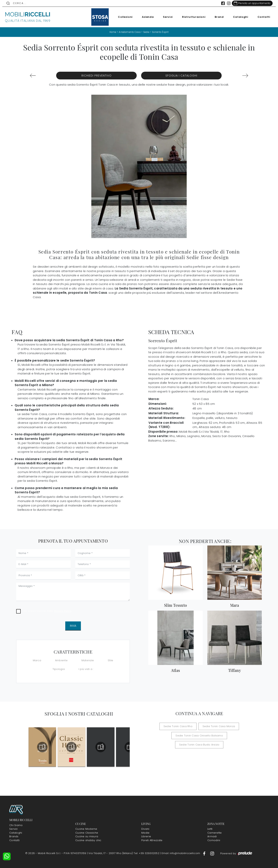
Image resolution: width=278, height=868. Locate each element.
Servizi (166, 17)
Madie (145, 833)
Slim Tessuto (175, 605)
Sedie (147, 32)
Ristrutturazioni (191, 17)
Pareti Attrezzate (152, 840)
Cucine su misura (87, 836)
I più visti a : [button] (86, 669)
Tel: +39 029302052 (147, 853)
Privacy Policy (63, 611)
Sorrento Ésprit (162, 32)
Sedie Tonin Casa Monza (217, 726)
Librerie (146, 836)
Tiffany (235, 670)
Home (111, 32)
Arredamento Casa (129, 32)
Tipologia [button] (59, 669)
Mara (235, 605)
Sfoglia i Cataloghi (181, 76)
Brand (217, 17)
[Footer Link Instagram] (212, 853)
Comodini (214, 840)
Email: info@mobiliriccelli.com (181, 853)
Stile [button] (110, 660)
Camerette (214, 833)
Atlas (175, 670)
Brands (14, 836)
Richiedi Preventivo (97, 76)
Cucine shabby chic (88, 840)
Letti (210, 829)
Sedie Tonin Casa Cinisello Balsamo (176, 735)
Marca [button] (37, 660)
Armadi (212, 836)
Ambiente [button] (61, 660)
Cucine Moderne (86, 829)
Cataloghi (238, 17)
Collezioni (123, 17)
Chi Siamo (16, 825)
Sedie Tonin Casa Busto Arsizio (226, 735)
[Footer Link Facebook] (205, 853)
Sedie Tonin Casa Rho (180, 726)
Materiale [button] (88, 660)
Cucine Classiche (87, 833)
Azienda (146, 17)
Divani (145, 829)
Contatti (262, 17)
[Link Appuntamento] (250, 3)
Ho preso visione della (47, 611)
